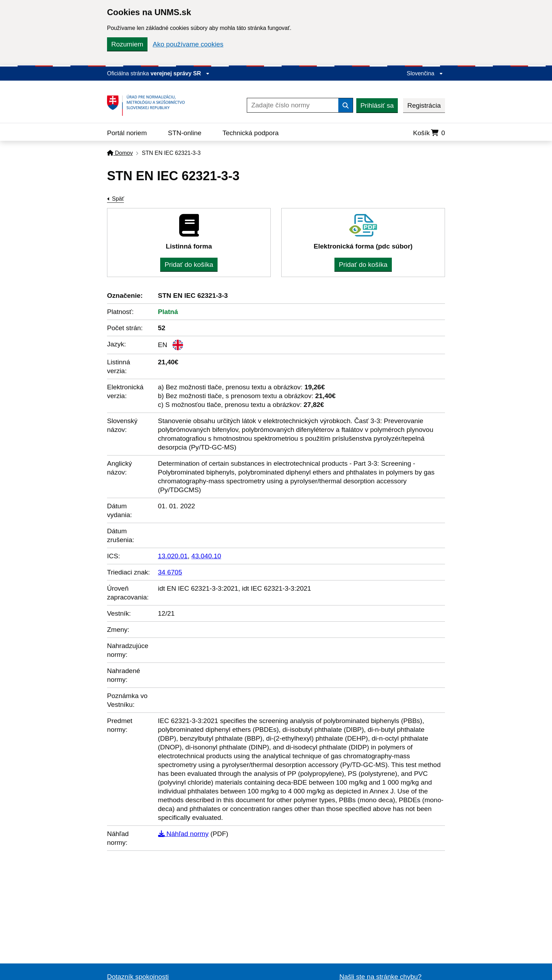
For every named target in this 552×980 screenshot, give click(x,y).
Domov (120, 153)
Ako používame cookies (188, 44)
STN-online (185, 133)
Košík (429, 133)
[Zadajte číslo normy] (293, 105)
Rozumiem (127, 44)
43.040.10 (206, 556)
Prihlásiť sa (377, 105)
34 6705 (170, 572)
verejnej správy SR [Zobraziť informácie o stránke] (180, 73)
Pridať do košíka (189, 265)
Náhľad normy (183, 834)
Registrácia (424, 105)
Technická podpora (251, 133)
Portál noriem (127, 133)
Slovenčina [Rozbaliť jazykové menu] (425, 73)
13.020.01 (173, 556)
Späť (118, 199)
